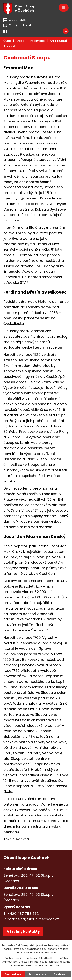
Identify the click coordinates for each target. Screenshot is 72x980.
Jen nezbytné (37, 974)
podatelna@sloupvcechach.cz (33, 919)
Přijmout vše (13, 974)
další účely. (50, 953)
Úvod (7, 41)
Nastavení (60, 974)
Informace (37, 41)
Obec (20, 41)
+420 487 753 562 (23, 914)
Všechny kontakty (23, 931)
